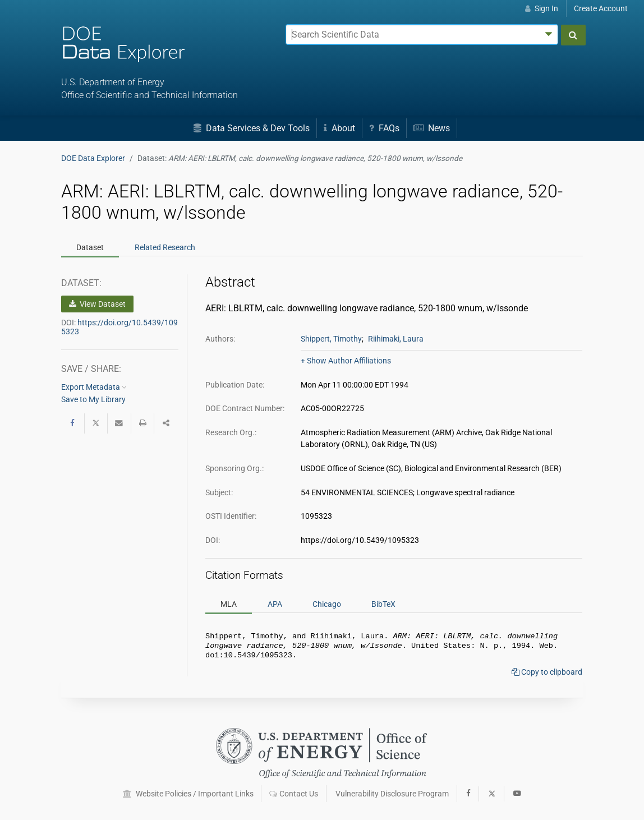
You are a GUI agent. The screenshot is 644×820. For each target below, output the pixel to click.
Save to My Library (93, 399)
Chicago (327, 604)
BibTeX (383, 604)
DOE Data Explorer (93, 158)
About (339, 128)
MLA (229, 604)
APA (275, 604)
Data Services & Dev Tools (252, 128)
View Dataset (97, 304)
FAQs (384, 128)
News (432, 128)
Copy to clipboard (547, 675)
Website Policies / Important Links (188, 794)
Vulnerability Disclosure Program (392, 794)
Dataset (90, 247)
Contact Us (294, 794)
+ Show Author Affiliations (346, 361)
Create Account (601, 8)
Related (165, 247)
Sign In (542, 8)
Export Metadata (94, 387)
